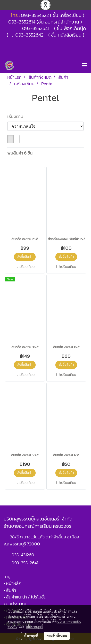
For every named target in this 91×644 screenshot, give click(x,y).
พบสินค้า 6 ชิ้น (20, 153)
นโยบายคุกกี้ (34, 627)
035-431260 (23, 555)
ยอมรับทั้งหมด (57, 636)
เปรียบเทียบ (27, 267)
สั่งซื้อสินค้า (25, 257)
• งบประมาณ (15, 604)
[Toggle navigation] (85, 66)
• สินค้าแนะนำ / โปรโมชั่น (25, 597)
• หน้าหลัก (12, 583)
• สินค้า (10, 590)
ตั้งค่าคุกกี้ (31, 636)
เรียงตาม (17, 116)
